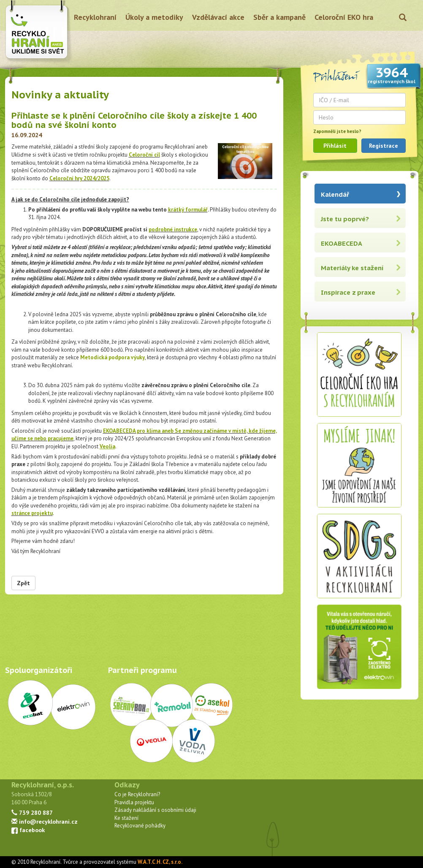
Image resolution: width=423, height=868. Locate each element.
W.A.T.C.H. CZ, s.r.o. (160, 862)
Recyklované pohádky (140, 826)
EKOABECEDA (342, 243)
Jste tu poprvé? (345, 219)
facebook (28, 830)
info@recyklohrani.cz (45, 821)
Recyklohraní (95, 17)
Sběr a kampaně (279, 17)
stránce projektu (32, 513)
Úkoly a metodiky (154, 17)
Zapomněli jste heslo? (337, 131)
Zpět (23, 583)
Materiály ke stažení (352, 268)
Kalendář (335, 194)
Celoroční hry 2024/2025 (79, 178)
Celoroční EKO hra (344, 17)
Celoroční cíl (144, 155)
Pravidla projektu (134, 802)
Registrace (384, 146)
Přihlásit (335, 146)
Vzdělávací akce (218, 17)
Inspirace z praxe (348, 292)
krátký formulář (188, 210)
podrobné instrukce (173, 229)
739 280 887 (32, 812)
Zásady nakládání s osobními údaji (155, 810)
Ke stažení (126, 818)
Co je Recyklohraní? (137, 794)
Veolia (107, 446)
